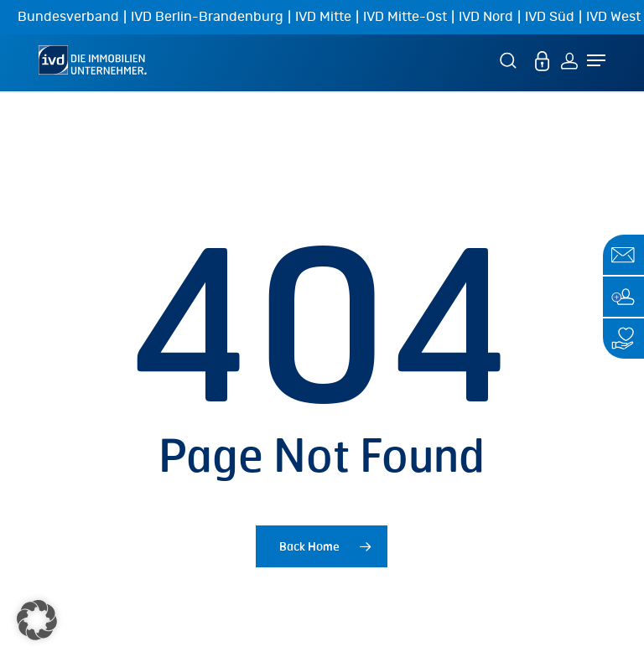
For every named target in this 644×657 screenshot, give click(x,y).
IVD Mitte (323, 17)
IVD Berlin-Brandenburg (207, 17)
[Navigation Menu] (596, 60)
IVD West (613, 17)
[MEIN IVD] (543, 60)
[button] (37, 620)
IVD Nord (486, 17)
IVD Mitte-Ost (405, 17)
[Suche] (511, 60)
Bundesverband (68, 17)
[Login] (569, 60)
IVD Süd (550, 17)
